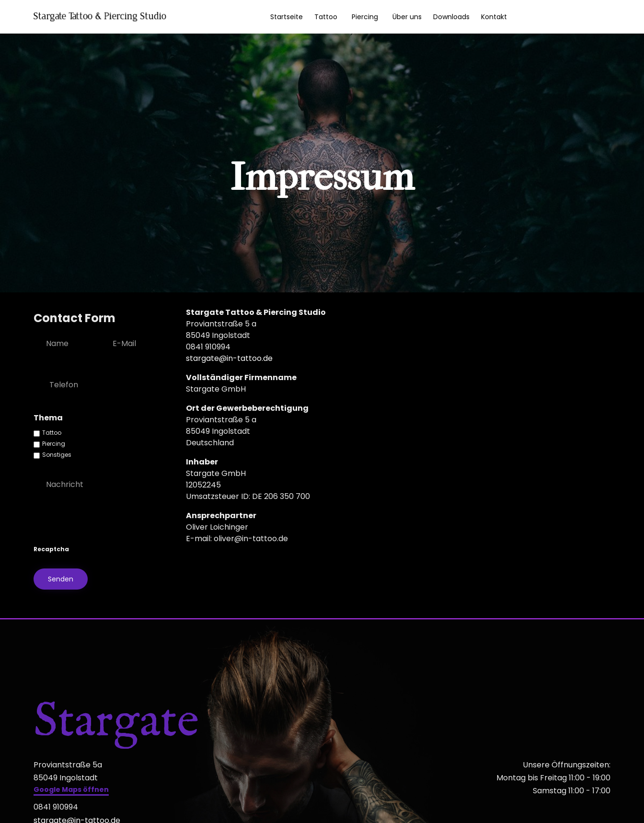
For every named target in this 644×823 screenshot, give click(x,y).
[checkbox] (37, 434)
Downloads (451, 17)
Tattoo (326, 17)
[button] (71, 791)
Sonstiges (57, 455)
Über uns (407, 17)
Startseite (287, 17)
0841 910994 (56, 807)
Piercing (365, 17)
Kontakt (494, 17)
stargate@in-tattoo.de (229, 358)
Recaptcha (51, 549)
